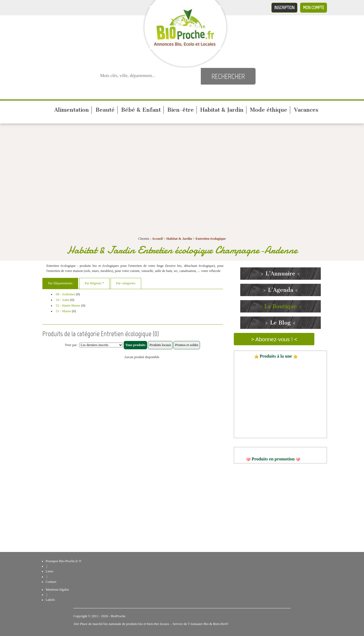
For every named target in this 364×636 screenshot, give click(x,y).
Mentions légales (57, 590)
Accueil (157, 239)
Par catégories (126, 283)
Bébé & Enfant (141, 110)
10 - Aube (63, 300)
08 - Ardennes (65, 294)
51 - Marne (63, 311)
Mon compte (314, 8)
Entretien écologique (211, 239)
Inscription (284, 8)
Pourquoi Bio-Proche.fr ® (63, 561)
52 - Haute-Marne (68, 306)
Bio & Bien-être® (216, 624)
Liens (49, 571)
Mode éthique (269, 110)
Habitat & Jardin (222, 110)
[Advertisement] (182, 166)
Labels (50, 600)
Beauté (105, 110)
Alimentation (72, 110)
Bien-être (181, 110)
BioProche (118, 616)
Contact (51, 582)
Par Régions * (94, 283)
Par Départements (60, 283)
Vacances (306, 110)
